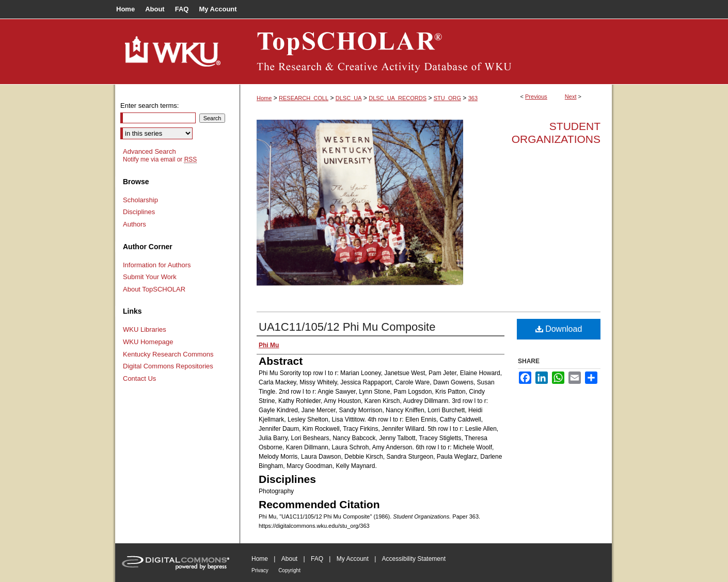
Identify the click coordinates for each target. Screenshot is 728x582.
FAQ (317, 559)
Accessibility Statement (414, 559)
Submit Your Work (150, 277)
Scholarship (140, 200)
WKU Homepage (148, 342)
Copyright (289, 570)
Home (264, 98)
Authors (134, 224)
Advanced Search (149, 151)
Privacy (260, 570)
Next (571, 96)
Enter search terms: (149, 106)
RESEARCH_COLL (304, 98)
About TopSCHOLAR (154, 289)
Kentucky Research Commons (168, 354)
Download (559, 329)
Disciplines (139, 212)
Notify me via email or (160, 159)
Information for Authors (157, 265)
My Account (353, 559)
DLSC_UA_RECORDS (398, 98)
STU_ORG (447, 98)
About (289, 559)
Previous (536, 96)
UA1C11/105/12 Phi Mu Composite (347, 327)
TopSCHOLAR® (426, 52)
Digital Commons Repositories (168, 366)
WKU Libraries (145, 329)
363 (473, 98)
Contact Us (139, 378)
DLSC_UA (349, 98)
